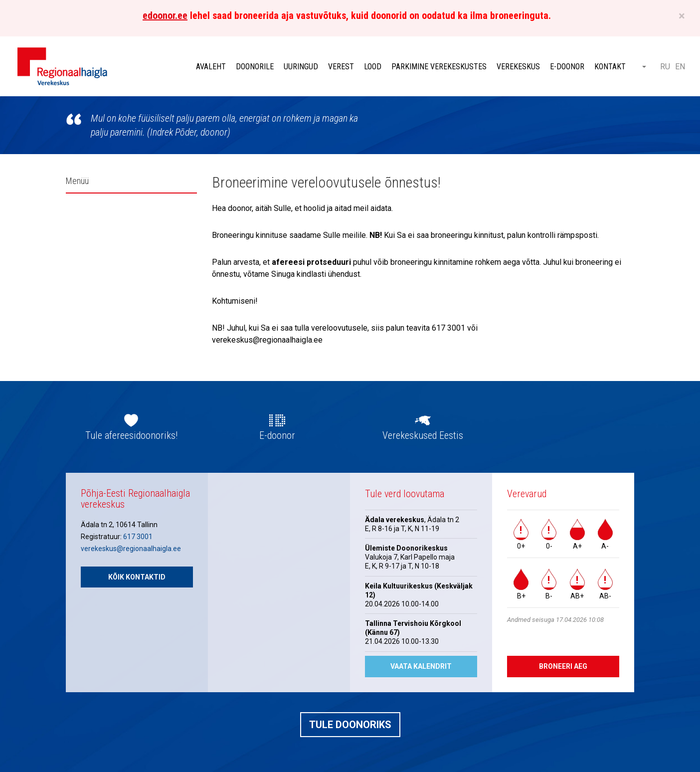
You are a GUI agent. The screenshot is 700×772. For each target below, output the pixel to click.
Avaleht (211, 67)
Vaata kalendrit (421, 666)
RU (665, 67)
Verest (341, 67)
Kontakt (610, 67)
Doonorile (255, 67)
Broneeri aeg (563, 666)
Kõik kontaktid (137, 577)
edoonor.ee (165, 15)
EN (680, 67)
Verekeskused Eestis (423, 435)
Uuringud (301, 67)
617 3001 (138, 537)
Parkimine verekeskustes (439, 67)
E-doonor (567, 67)
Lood (373, 67)
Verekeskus (518, 67)
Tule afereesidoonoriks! (131, 435)
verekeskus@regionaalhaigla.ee (131, 549)
